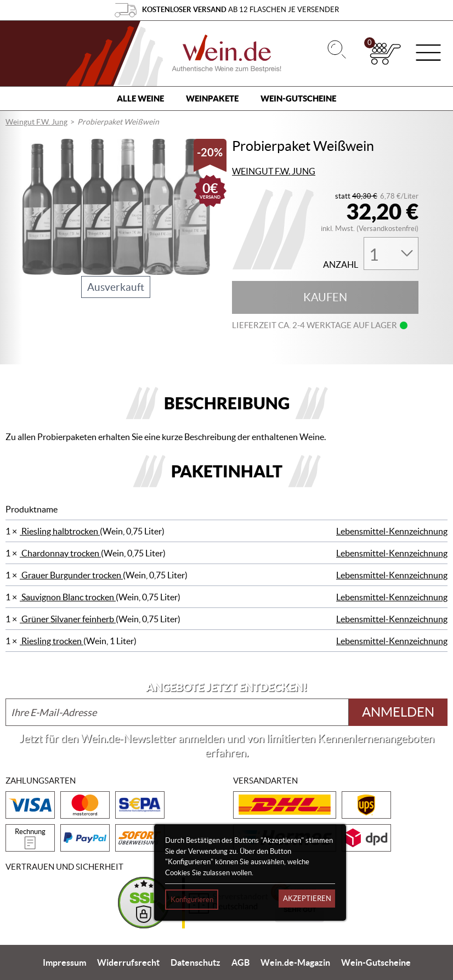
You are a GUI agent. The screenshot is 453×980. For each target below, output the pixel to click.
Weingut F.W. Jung (36, 122)
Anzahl (341, 265)
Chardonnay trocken (60, 553)
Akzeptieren (307, 899)
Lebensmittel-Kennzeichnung (392, 531)
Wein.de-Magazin (295, 962)
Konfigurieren (192, 900)
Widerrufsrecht (128, 962)
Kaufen (325, 297)
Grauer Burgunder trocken (71, 575)
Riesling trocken (52, 641)
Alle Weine (140, 98)
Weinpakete (212, 98)
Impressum (64, 962)
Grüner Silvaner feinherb (68, 619)
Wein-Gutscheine (298, 98)
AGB (240, 962)
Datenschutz (196, 962)
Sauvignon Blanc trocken (68, 597)
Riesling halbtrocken (60, 531)
